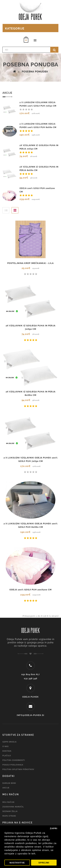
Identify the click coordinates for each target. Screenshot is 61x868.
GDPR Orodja (10, 742)
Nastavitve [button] (17, 863)
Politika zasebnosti (14, 760)
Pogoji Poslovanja (13, 765)
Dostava (7, 751)
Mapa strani (9, 816)
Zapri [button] (54, 828)
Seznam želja (10, 811)
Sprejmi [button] (44, 863)
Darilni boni (9, 783)
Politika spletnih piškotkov (18, 769)
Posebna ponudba (35, 72)
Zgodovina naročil (13, 807)
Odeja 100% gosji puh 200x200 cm (30, 590)
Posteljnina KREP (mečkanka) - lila (30, 263)
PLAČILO (7, 756)
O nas (6, 746)
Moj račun (8, 802)
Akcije (6, 788)
